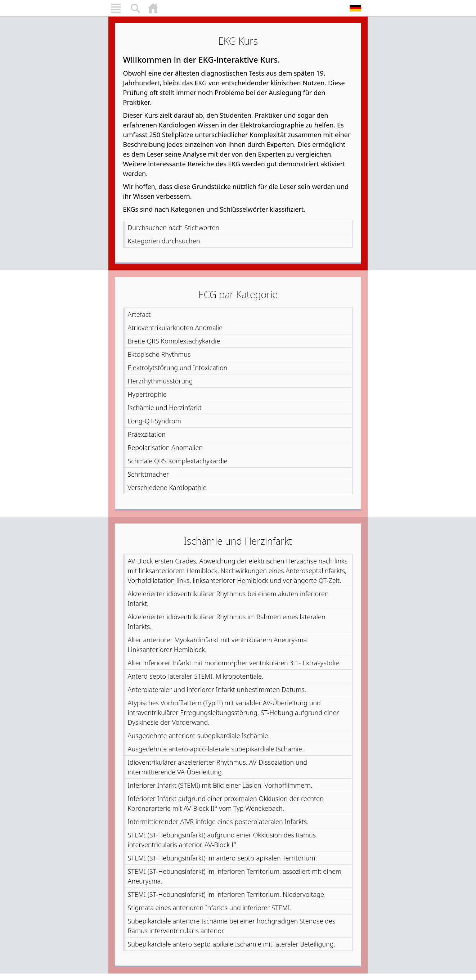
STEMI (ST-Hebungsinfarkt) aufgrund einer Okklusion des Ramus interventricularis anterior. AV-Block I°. (222, 840)
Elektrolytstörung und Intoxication (178, 368)
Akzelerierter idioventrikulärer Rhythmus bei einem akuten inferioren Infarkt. (228, 599)
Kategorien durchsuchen (164, 241)
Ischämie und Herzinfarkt (165, 408)
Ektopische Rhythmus (159, 354)
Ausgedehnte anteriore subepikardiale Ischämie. (199, 736)
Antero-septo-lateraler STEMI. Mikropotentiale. (196, 676)
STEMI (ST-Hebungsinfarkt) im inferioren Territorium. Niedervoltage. (227, 894)
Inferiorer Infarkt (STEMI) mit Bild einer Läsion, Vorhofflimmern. (220, 785)
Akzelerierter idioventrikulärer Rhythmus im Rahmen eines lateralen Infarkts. (227, 622)
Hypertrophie (147, 394)
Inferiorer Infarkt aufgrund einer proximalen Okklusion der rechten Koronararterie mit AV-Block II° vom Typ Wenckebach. (226, 803)
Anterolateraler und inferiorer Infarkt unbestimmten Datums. (217, 689)
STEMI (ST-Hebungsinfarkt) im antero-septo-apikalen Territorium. (223, 858)
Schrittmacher (149, 474)
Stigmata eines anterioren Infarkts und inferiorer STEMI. (210, 908)
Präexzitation (147, 434)
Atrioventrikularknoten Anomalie (175, 328)
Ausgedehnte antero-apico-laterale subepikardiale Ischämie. (216, 749)
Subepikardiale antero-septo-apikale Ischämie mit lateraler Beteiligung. (232, 944)
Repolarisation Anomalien (165, 448)
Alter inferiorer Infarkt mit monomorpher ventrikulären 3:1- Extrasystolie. (234, 663)
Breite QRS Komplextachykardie (174, 341)
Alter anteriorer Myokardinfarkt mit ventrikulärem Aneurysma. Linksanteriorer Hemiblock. (218, 645)
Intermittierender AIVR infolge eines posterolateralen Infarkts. (218, 822)
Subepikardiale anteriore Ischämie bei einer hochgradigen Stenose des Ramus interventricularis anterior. (232, 926)
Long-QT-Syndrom (154, 421)
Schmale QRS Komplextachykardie (178, 461)
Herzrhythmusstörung (160, 381)
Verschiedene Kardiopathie (167, 487)
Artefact (139, 314)
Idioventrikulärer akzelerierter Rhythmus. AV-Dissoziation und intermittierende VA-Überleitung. (218, 767)
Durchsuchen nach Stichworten (174, 228)
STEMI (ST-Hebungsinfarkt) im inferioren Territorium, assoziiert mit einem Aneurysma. (235, 876)
